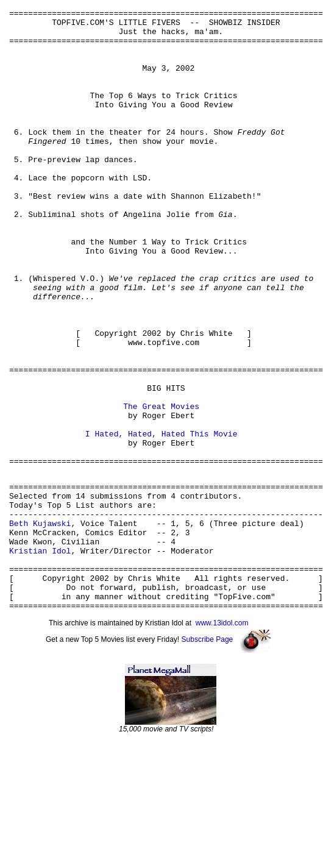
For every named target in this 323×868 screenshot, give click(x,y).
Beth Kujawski (40, 624)
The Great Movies (161, 486)
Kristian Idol (40, 656)
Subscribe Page (208, 756)
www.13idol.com (222, 740)
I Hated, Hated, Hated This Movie (161, 519)
